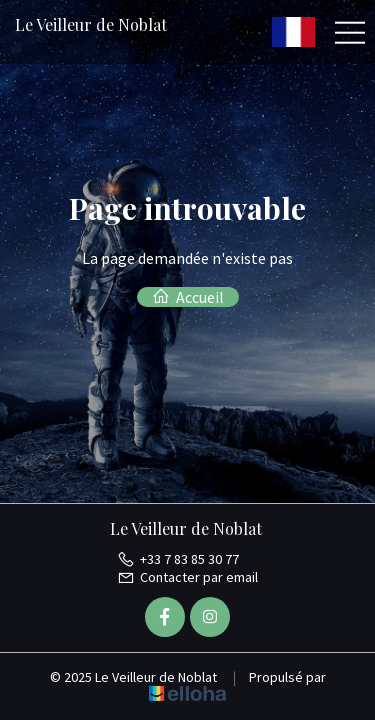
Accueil (188, 297)
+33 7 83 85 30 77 (178, 559)
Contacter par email (187, 577)
